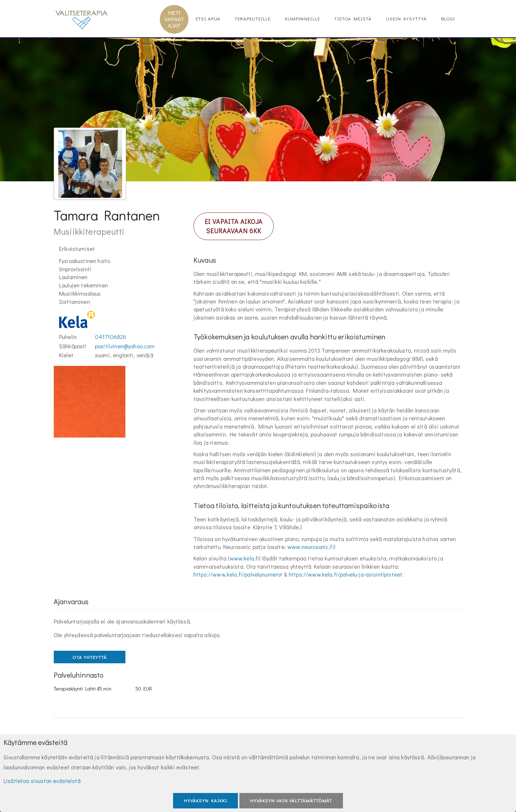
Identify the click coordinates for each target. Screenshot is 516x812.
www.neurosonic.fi (311, 547)
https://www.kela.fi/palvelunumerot (238, 574)
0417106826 (111, 337)
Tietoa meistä (353, 18)
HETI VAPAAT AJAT (174, 19)
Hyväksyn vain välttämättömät (291, 800)
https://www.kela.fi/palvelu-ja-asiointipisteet (346, 574)
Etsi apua (208, 18)
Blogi (448, 18)
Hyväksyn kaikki (206, 800)
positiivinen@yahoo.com (125, 346)
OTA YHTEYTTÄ (90, 657)
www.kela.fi (245, 558)
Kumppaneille (302, 18)
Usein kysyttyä (406, 18)
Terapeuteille (253, 18)
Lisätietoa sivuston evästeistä (42, 781)
